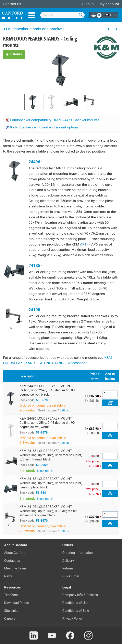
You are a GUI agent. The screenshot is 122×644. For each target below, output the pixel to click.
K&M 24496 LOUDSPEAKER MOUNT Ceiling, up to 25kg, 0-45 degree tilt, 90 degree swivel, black (47, 390)
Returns (68, 568)
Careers (10, 619)
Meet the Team (15, 568)
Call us (64, 410)
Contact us (12, 4)
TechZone (11, 595)
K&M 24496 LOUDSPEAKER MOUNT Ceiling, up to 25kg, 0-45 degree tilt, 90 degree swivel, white (47, 423)
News (8, 576)
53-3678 (42, 400)
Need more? (45, 471)
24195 (34, 310)
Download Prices (17, 603)
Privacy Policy (72, 619)
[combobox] (62, 15)
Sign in (88, 4)
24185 (35, 266)
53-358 (41, 493)
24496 (35, 162)
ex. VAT (95, 379)
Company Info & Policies (80, 595)
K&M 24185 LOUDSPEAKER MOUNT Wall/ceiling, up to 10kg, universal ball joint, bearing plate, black (51, 483)
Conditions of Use (75, 603)
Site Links (11, 611)
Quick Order (71, 576)
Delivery (68, 561)
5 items (14, 54)
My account (109, 4)
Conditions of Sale (76, 611)
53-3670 (42, 521)
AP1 (84, 244)
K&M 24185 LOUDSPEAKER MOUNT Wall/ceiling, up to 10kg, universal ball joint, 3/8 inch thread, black (51, 455)
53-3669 (42, 465)
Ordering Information (78, 553)
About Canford (15, 553)
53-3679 (42, 433)
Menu (32, 15)
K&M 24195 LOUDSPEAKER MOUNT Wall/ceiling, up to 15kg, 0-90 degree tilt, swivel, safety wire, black (48, 511)
